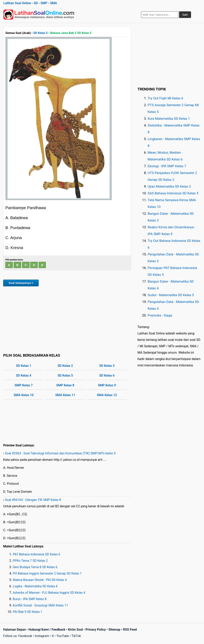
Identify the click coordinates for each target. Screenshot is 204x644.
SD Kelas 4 (24, 375)
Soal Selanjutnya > (21, 283)
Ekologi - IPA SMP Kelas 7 (167, 166)
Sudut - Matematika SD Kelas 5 (171, 295)
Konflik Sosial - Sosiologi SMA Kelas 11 (40, 605)
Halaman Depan (15, 630)
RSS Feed (130, 630)
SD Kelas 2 (65, 366)
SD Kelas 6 (107, 375)
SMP (44, 3)
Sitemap (114, 630)
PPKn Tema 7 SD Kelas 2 (30, 561)
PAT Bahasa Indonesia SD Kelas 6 (36, 554)
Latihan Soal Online (17, 3)
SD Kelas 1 (24, 366)
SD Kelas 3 (107, 366)
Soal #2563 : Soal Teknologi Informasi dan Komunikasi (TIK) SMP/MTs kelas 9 (60, 453)
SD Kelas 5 (40, 33)
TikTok (76, 636)
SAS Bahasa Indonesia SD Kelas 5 (173, 193)
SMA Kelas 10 (24, 395)
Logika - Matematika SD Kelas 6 (35, 586)
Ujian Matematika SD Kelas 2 (169, 186)
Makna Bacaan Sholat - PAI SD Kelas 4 (40, 580)
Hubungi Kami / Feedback (47, 630)
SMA (53, 3)
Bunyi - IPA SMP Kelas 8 (30, 599)
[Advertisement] (67, 319)
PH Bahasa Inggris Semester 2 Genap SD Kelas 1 (47, 573)
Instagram (42, 636)
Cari (185, 15)
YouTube (63, 636)
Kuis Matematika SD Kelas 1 (169, 119)
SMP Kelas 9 (107, 385)
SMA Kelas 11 (65, 395)
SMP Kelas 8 (65, 385)
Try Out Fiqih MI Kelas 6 (165, 98)
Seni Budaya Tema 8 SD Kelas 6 (35, 567)
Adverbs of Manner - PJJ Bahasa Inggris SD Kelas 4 (49, 593)
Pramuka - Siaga (160, 315)
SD (36, 3)
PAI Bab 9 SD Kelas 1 (27, 612)
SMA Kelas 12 (107, 395)
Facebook (25, 636)
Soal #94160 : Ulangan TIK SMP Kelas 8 (33, 500)
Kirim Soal (76, 630)
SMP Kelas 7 (24, 385)
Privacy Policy (96, 630)
